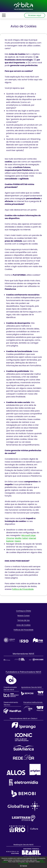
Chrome (10, 538)
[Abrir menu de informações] (4, 15)
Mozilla (18, 538)
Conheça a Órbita (23, 611)
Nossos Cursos (24, 616)
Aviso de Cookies (24, 625)
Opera (18, 541)
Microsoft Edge (28, 535)
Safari (25, 538)
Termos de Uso (24, 620)
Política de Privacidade (23, 589)
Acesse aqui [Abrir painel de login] (35, 15)
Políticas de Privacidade (23, 630)
